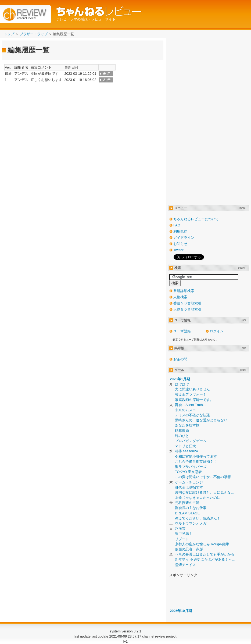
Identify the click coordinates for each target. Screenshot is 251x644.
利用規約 (180, 231)
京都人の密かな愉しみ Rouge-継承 (202, 544)
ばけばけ (182, 384)
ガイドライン (184, 238)
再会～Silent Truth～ (191, 405)
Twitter (178, 250)
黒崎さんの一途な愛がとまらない (201, 420)
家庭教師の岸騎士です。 (194, 400)
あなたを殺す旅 (187, 425)
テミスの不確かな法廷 (192, 415)
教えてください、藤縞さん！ (198, 518)
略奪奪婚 (182, 431)
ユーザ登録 (182, 331)
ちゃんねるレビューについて (196, 219)
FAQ (177, 225)
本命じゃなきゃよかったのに (198, 498)
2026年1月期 (180, 379)
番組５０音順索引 (187, 303)
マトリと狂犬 (185, 446)
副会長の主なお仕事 (191, 508)
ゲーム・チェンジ (189, 482)
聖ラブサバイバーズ (191, 467)
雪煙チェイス (185, 565)
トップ (9, 34)
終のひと (182, 436)
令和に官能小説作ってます (196, 456)
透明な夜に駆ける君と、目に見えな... (204, 492)
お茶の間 (180, 359)
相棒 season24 (186, 451)
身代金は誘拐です (189, 487)
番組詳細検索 (184, 291)
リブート (182, 539)
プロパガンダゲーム (191, 441)
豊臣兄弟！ (184, 534)
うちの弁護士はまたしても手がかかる (205, 554)
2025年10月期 (181, 611)
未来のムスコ (185, 410)
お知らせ (180, 244)
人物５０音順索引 (187, 309)
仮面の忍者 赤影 (189, 549)
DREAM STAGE (187, 513)
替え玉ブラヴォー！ (191, 394)
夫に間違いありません (192, 389)
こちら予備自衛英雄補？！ (196, 462)
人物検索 (180, 297)
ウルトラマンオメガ (191, 523)
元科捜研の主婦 (187, 503)
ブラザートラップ (34, 34)
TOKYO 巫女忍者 (188, 472)
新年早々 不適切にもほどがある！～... (205, 559)
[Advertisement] (187, 121)
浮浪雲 (180, 529)
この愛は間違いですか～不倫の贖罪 (203, 477)
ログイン (217, 331)
